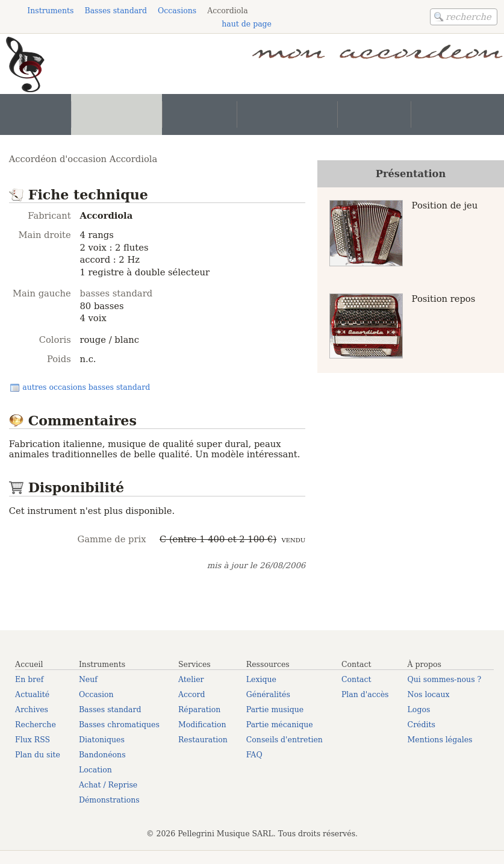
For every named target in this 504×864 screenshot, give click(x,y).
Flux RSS (33, 740)
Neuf (88, 679)
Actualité (32, 694)
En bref (29, 679)
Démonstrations (109, 800)
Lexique (261, 679)
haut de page (247, 24)
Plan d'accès (365, 694)
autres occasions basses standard (86, 387)
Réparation (199, 709)
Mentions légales (440, 740)
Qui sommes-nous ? (445, 679)
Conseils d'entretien (285, 740)
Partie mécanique (280, 725)
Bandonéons (102, 755)
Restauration (203, 740)
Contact (356, 679)
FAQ (254, 755)
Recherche (36, 725)
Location (95, 770)
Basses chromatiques (119, 725)
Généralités (268, 694)
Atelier (191, 679)
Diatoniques (102, 740)
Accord (192, 694)
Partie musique (275, 709)
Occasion (96, 694)
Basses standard (110, 709)
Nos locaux (429, 694)
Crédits (422, 725)
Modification (202, 725)
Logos (419, 709)
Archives (32, 709)
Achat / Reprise (108, 785)
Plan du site (38, 755)
